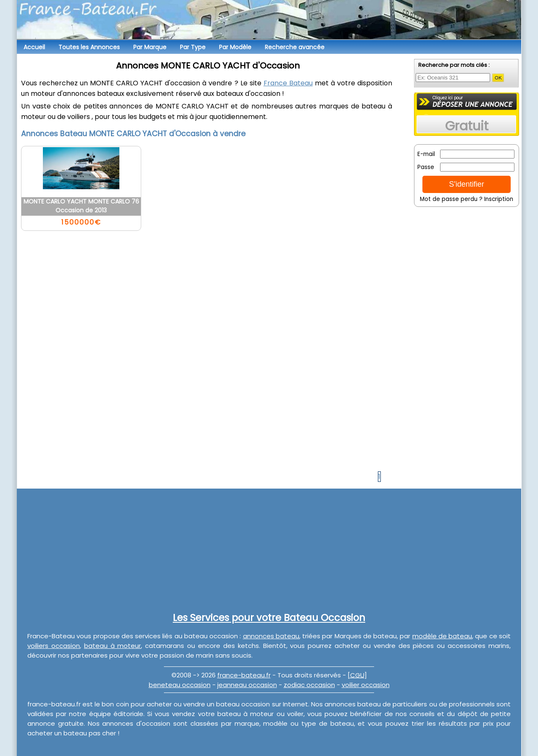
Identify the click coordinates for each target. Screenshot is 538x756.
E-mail (426, 154)
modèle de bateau (442, 636)
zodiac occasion (309, 685)
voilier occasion (366, 685)
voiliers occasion (54, 646)
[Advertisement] (467, 338)
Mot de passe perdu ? (451, 199)
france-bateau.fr (244, 675)
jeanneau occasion (247, 685)
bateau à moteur (113, 646)
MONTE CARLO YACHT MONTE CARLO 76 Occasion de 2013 (81, 206)
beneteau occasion (180, 685)
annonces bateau (271, 636)
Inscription (499, 199)
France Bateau (288, 83)
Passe (426, 167)
